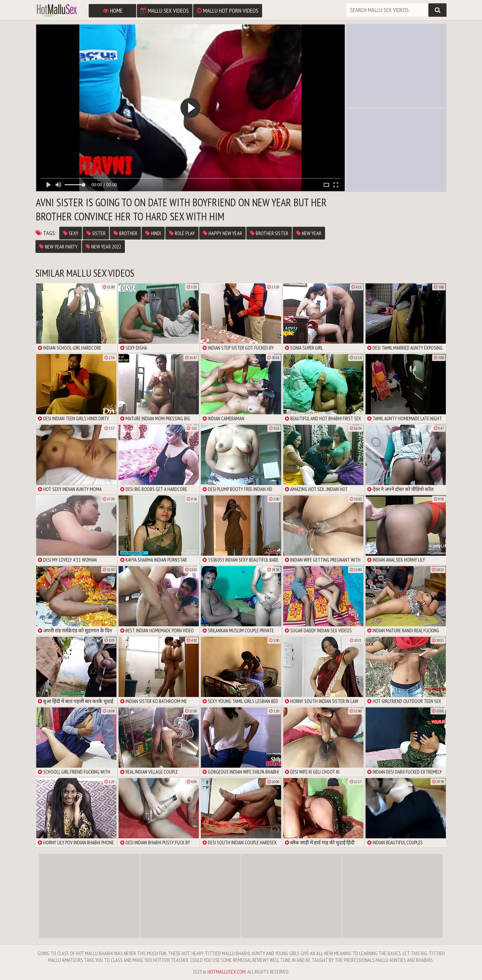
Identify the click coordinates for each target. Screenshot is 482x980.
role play (182, 233)
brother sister (269, 233)
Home (113, 11)
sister (96, 233)
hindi (153, 233)
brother (125, 233)
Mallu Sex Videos (165, 11)
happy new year (222, 233)
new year (309, 233)
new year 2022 (103, 247)
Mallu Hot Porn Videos (228, 11)
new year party (58, 247)
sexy (71, 233)
